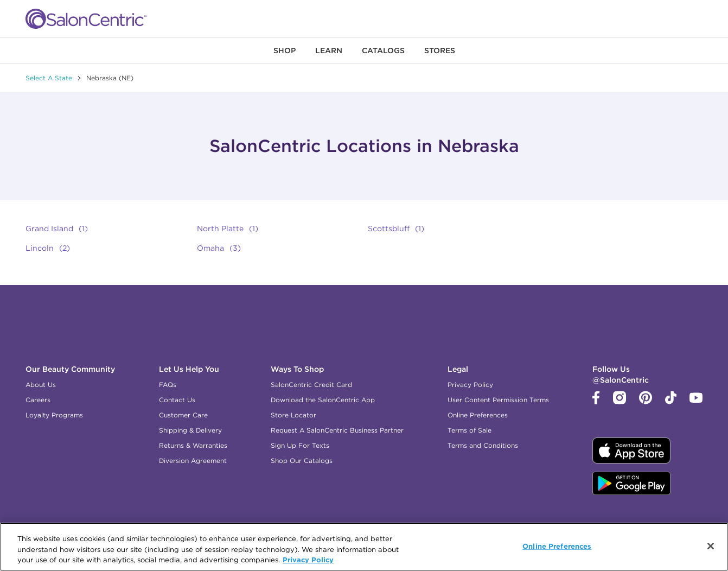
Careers (38, 400)
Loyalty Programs (54, 415)
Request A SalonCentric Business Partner (337, 430)
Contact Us (177, 400)
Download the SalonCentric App (323, 400)
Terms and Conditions (483, 445)
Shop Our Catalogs (302, 461)
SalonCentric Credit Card (311, 385)
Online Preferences (478, 415)
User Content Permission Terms (498, 400)
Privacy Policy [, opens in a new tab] (308, 560)
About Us (41, 385)
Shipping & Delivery (190, 430)
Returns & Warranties (193, 445)
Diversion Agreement (193, 461)
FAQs (168, 385)
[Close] (711, 546)
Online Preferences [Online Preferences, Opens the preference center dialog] (557, 545)
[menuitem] (285, 50)
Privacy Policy (470, 385)
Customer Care (183, 415)
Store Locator (293, 415)
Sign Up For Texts (300, 445)
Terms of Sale (470, 430)
